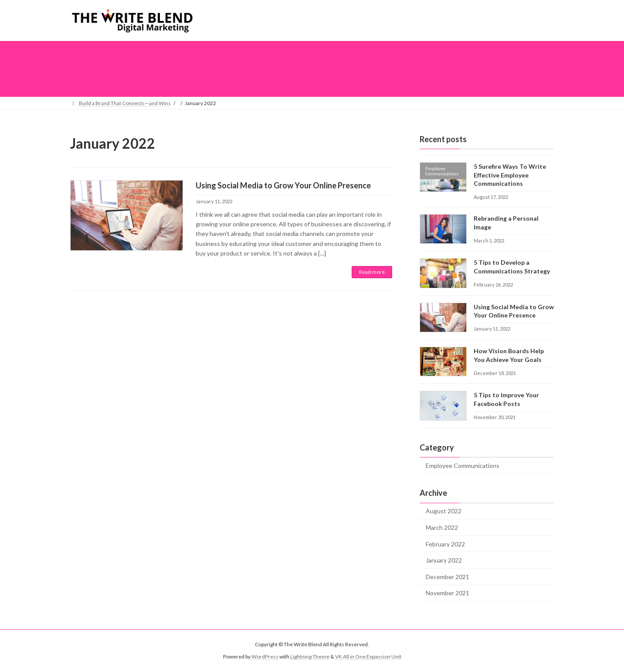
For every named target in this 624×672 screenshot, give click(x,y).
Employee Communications (463, 465)
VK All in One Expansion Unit (368, 657)
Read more (372, 272)
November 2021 (448, 593)
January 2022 (444, 560)
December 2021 (448, 576)
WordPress (265, 657)
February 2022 (445, 544)
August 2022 (444, 511)
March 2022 (442, 527)
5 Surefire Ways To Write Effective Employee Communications (510, 175)
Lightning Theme (310, 657)
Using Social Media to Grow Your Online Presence (283, 185)
